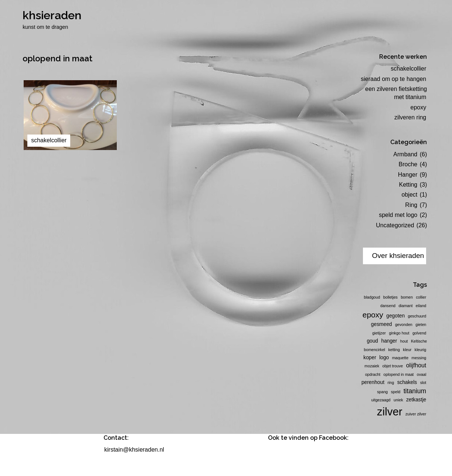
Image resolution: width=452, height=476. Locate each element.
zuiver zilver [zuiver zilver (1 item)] (416, 414)
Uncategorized (395, 225)
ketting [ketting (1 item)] (394, 350)
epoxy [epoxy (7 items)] (373, 315)
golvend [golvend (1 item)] (419, 333)
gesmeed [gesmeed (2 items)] (382, 324)
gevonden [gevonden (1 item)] (404, 324)
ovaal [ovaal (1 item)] (422, 374)
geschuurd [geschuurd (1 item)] (417, 316)
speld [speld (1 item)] (396, 392)
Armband (405, 154)
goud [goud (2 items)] (372, 341)
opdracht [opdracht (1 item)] (373, 374)
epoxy (419, 107)
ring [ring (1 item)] (391, 382)
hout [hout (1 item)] (404, 341)
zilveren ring (410, 117)
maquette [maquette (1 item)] (400, 358)
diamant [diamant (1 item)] (405, 306)
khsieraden (52, 15)
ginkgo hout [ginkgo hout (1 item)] (399, 333)
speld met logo (398, 215)
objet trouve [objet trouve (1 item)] (393, 366)
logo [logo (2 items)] (384, 358)
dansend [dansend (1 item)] (388, 306)
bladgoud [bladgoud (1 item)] (372, 297)
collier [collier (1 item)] (421, 297)
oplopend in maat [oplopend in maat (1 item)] (399, 374)
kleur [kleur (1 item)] (407, 350)
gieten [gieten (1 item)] (421, 324)
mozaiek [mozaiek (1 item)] (372, 366)
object (410, 195)
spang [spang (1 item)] (382, 392)
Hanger (408, 175)
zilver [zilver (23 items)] (390, 412)
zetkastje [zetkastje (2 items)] (416, 400)
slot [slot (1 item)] (423, 382)
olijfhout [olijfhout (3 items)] (416, 365)
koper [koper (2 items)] (370, 358)
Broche (408, 164)
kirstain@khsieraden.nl (134, 450)
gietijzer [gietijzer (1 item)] (379, 333)
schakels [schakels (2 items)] (407, 382)
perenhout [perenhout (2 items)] (373, 382)
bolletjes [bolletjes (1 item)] (390, 297)
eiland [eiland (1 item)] (421, 306)
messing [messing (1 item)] (419, 358)
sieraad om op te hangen (393, 79)
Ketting (408, 185)
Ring (411, 205)
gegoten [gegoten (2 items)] (395, 316)
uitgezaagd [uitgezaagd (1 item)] (381, 400)
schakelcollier (408, 69)
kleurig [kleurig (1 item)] (420, 350)
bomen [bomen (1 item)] (407, 297)
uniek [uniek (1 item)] (398, 400)
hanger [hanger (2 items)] (389, 341)
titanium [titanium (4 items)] (415, 391)
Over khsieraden (398, 256)
